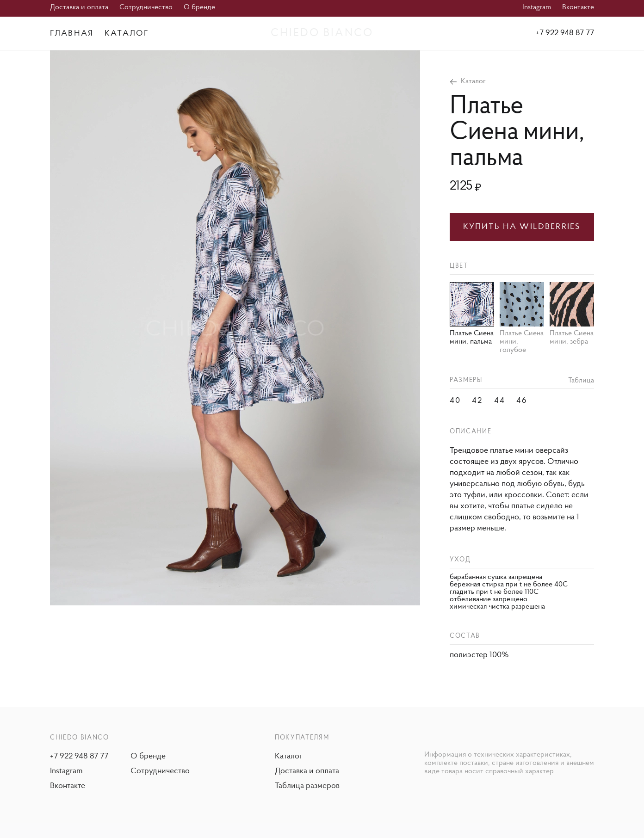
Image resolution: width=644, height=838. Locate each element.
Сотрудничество (146, 7)
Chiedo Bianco (322, 33)
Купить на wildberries (522, 227)
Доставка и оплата (79, 7)
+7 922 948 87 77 (565, 33)
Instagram (537, 7)
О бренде (199, 7)
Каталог (127, 34)
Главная (72, 34)
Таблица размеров (307, 786)
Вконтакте (578, 7)
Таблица (581, 381)
